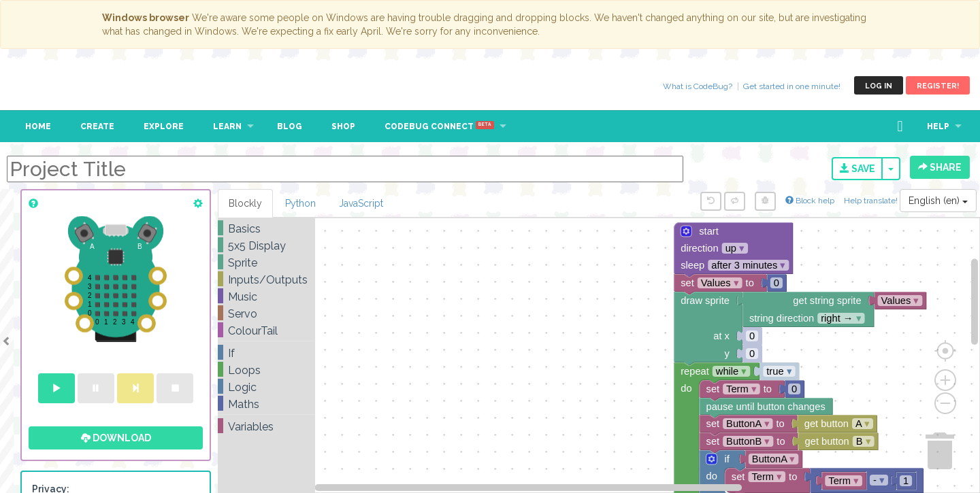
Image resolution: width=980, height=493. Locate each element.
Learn (227, 126)
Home (38, 126)
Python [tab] (300, 203)
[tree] (266, 328)
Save (857, 169)
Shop (343, 126)
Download (116, 438)
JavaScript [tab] (361, 203)
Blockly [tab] (245, 203)
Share (940, 167)
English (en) (938, 201)
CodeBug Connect (439, 126)
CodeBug (56, 85)
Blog (290, 126)
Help (938, 126)
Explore (164, 126)
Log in (879, 86)
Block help (810, 201)
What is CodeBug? (698, 86)
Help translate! (872, 201)
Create (97, 126)
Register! (938, 86)
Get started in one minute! (792, 86)
